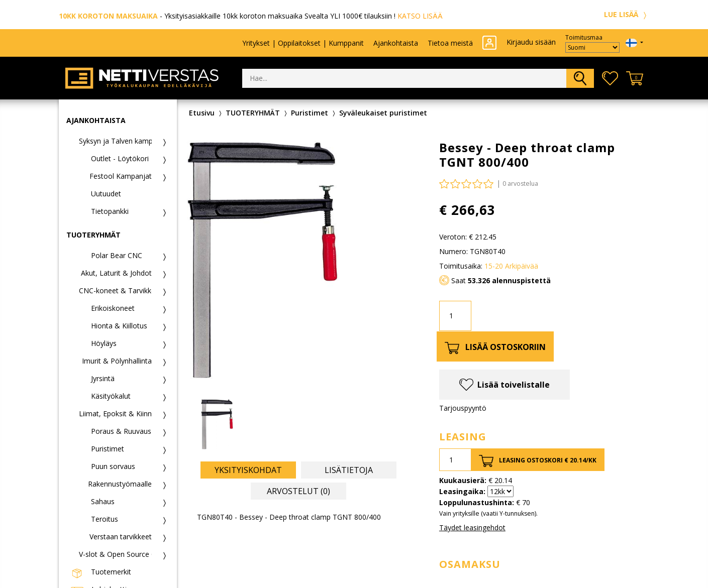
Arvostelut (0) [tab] (298, 491)
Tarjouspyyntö (463, 408)
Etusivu (202, 113)
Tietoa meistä (450, 43)
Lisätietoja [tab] (349, 470)
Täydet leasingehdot (472, 527)
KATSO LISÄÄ (420, 16)
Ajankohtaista (396, 43)
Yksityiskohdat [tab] (248, 470)
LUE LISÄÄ (627, 14)
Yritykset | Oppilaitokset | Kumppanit (303, 43)
